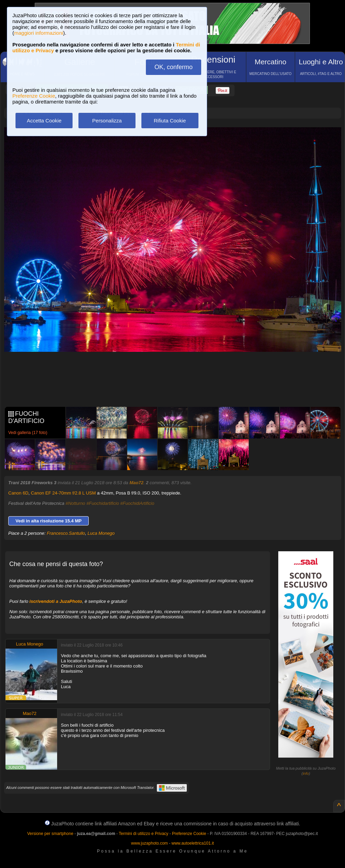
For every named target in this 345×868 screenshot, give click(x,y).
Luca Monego (101, 533)
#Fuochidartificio (103, 503)
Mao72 (136, 483)
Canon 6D (18, 493)
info (306, 773)
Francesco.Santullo (66, 533)
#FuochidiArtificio (137, 503)
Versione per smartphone (50, 834)
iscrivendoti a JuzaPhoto (56, 601)
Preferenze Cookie (34, 96)
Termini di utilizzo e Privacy (143, 834)
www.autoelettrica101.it (192, 843)
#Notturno (76, 503)
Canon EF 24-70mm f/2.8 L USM (63, 493)
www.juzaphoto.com (149, 843)
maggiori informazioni (39, 33)
